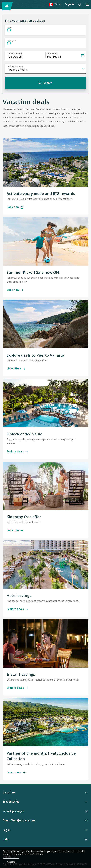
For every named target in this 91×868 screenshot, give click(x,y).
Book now (15, 207)
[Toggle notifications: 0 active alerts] (80, 4)
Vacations (45, 792)
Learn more (16, 772)
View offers (16, 369)
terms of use (73, 851)
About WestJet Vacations (45, 820)
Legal (45, 830)
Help (45, 839)
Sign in (70, 4)
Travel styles (45, 802)
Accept (11, 862)
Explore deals (17, 451)
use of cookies (35, 854)
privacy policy (10, 854)
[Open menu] (87, 4)
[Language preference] (55, 4)
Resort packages (45, 811)
